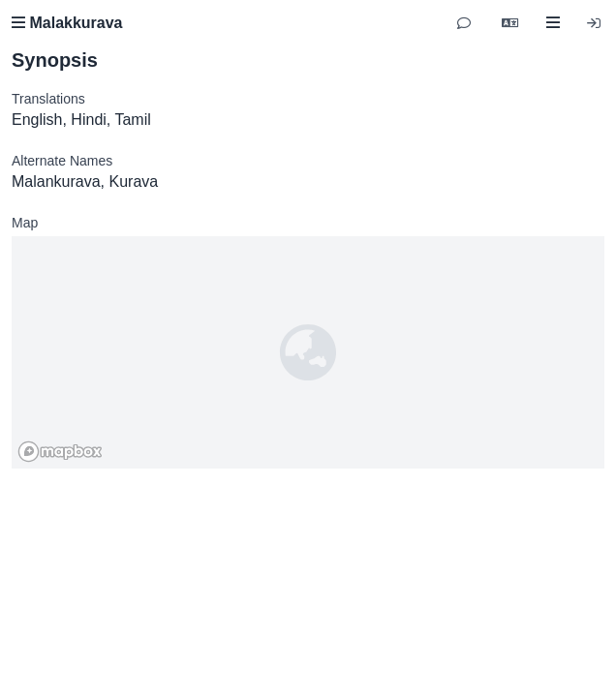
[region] (308, 352)
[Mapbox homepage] (60, 452)
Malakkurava (67, 23)
